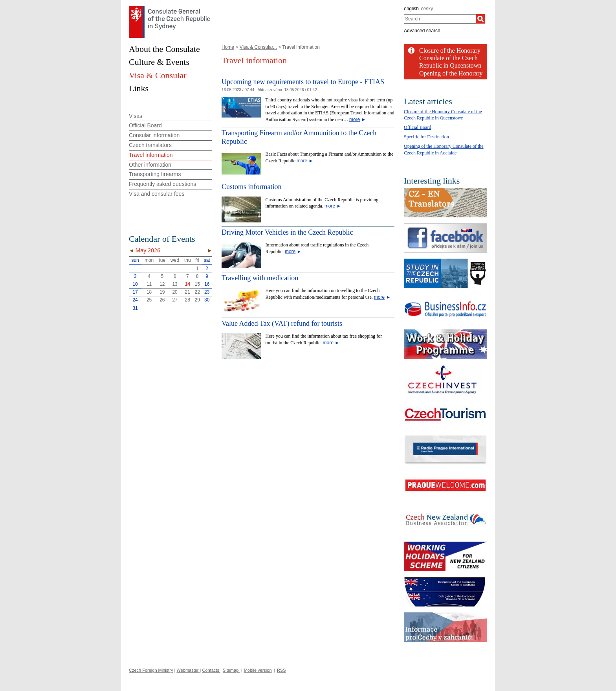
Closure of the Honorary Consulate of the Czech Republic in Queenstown (450, 58)
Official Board (145, 125)
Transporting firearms (155, 174)
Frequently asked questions (162, 184)
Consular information (154, 135)
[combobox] (440, 19)
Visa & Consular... (258, 47)
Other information (150, 165)
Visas (136, 116)
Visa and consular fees (157, 194)
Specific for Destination (426, 137)
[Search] (480, 19)
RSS (281, 670)
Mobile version (258, 670)
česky (427, 9)
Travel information (151, 155)
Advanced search (422, 31)
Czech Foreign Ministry (151, 670)
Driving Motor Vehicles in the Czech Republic (287, 232)
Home (228, 47)
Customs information (252, 187)
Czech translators (150, 145)
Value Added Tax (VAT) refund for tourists (282, 323)
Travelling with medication (260, 278)
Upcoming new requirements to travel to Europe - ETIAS (303, 82)
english (411, 9)
